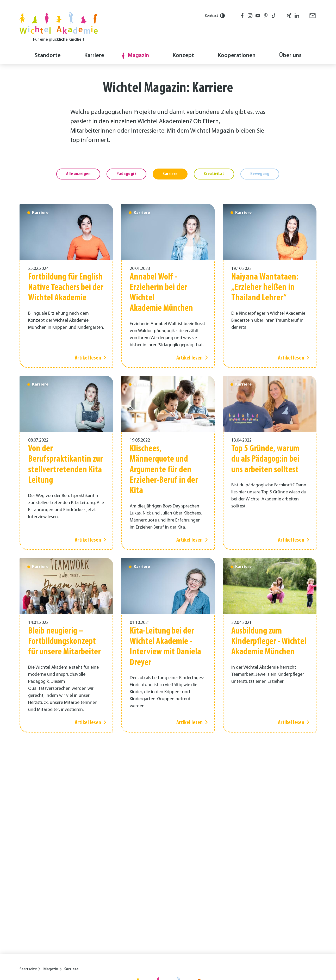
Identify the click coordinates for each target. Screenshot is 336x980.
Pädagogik (126, 174)
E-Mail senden (313, 16)
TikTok (273, 16)
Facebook (242, 16)
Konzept (183, 56)
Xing (289, 16)
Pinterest (266, 16)
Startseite (28, 969)
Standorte (48, 56)
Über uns (290, 56)
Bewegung (260, 174)
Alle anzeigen (78, 174)
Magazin (138, 56)
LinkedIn (297, 16)
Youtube (258, 16)
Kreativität (214, 174)
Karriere (94, 56)
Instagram (250, 16)
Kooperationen (237, 56)
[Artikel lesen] (66, 286)
